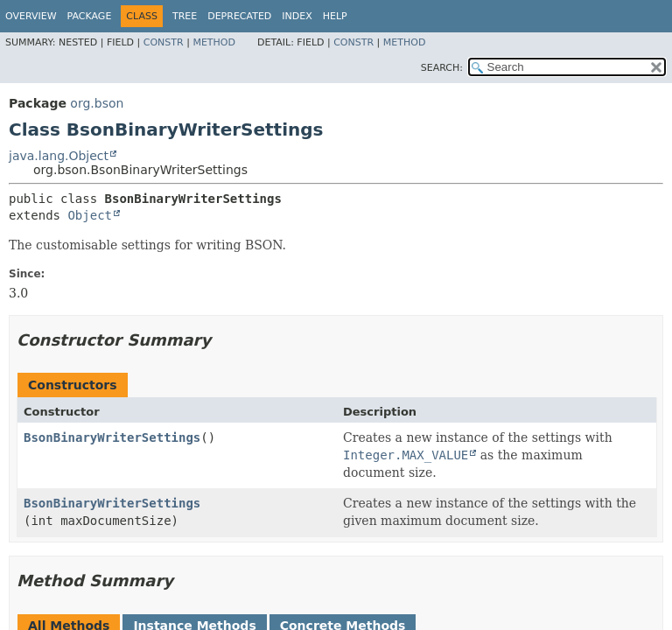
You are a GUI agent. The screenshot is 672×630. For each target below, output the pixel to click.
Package (90, 16)
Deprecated (239, 16)
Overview (31, 16)
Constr (164, 42)
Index (297, 16)
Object (90, 215)
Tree (185, 16)
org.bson (97, 103)
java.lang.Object (59, 156)
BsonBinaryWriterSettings (112, 437)
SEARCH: (442, 68)
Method (214, 42)
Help (335, 16)
